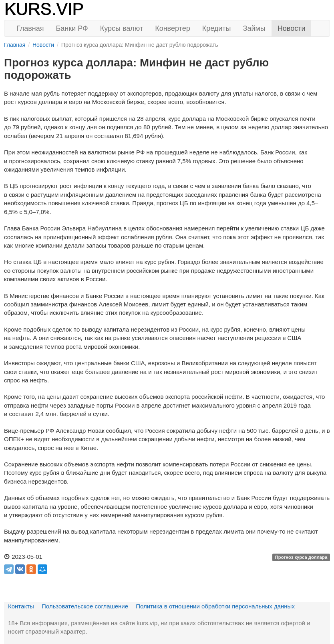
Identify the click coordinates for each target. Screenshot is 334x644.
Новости (292, 28)
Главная (30, 28)
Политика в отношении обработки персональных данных (215, 606)
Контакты (21, 606)
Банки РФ (72, 28)
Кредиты (217, 28)
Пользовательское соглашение (85, 606)
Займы (254, 28)
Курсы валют (122, 28)
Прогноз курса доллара (301, 557)
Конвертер (173, 28)
